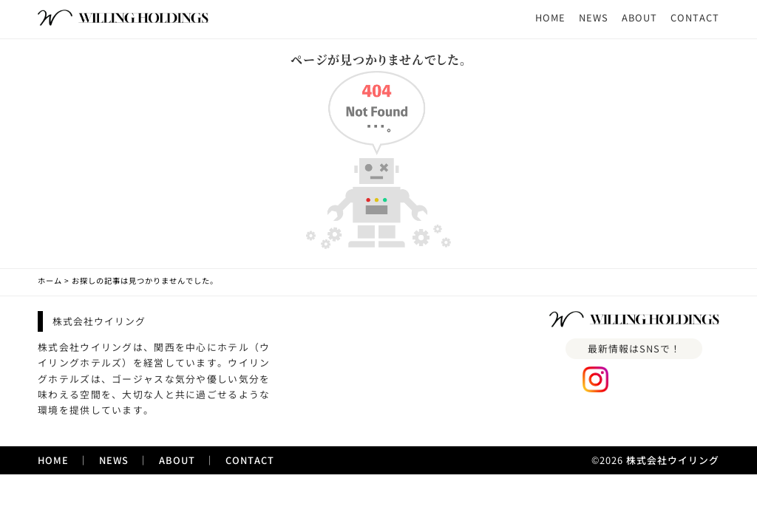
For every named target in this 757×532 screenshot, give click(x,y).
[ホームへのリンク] (123, 18)
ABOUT (639, 17)
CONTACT (695, 17)
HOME (550, 17)
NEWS (594, 17)
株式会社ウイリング (673, 460)
